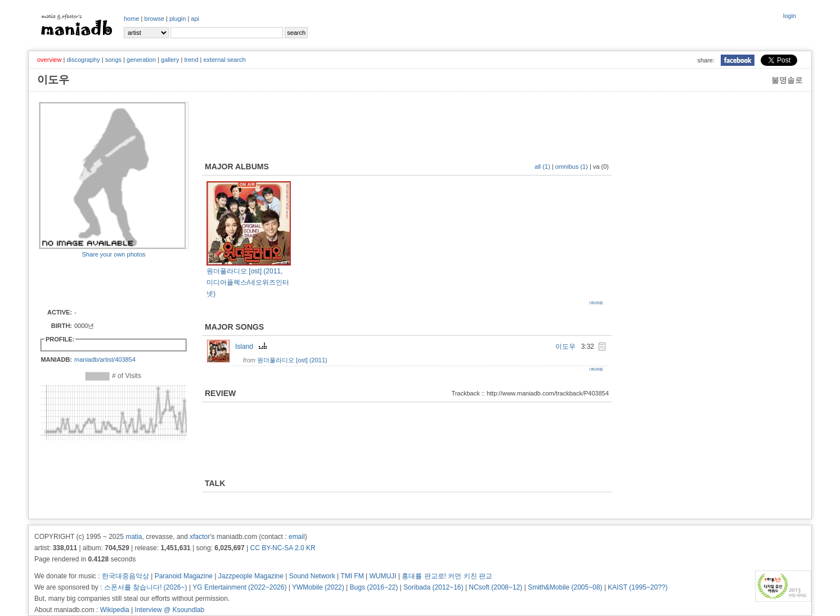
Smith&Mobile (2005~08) (565, 587)
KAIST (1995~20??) (637, 587)
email (297, 537)
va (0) (601, 167)
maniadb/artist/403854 (105, 359)
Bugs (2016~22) (374, 587)
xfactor (200, 537)
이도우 (565, 347)
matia (134, 537)
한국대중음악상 (125, 576)
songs (113, 60)
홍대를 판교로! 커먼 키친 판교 (447, 576)
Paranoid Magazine (184, 576)
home (132, 19)
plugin (178, 19)
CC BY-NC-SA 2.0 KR (282, 548)
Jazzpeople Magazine (251, 576)
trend (191, 60)
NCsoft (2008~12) (495, 587)
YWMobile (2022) (318, 587)
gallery (170, 60)
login (790, 16)
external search (224, 60)
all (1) (542, 167)
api (195, 19)
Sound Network (312, 576)
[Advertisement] (105, 282)
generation (141, 60)
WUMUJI (383, 576)
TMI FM (352, 576)
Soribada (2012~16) (433, 587)
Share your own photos (113, 254)
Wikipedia (115, 610)
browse (154, 19)
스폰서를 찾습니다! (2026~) (146, 587)
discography (83, 60)
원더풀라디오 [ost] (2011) (292, 360)
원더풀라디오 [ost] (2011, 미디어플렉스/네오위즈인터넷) (248, 282)
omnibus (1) (572, 167)
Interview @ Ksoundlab (170, 610)
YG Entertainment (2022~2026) (239, 587)
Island (252, 347)
